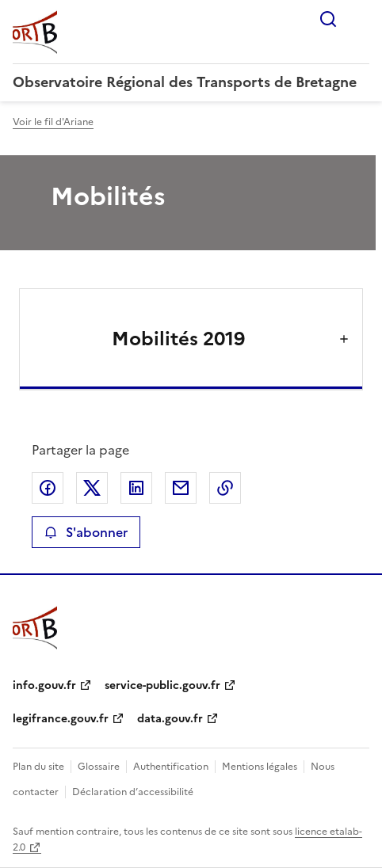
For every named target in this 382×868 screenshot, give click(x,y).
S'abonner (86, 532)
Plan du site (38, 767)
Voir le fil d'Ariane (53, 122)
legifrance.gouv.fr (61, 719)
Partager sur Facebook (48, 488)
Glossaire (99, 767)
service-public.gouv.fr (162, 685)
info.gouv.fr (44, 685)
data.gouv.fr (170, 719)
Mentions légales (260, 767)
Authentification (171, 767)
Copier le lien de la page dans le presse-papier (225, 488)
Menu (360, 19)
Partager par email (181, 488)
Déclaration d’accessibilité (133, 792)
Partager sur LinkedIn (136, 488)
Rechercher (328, 19)
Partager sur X (92, 488)
